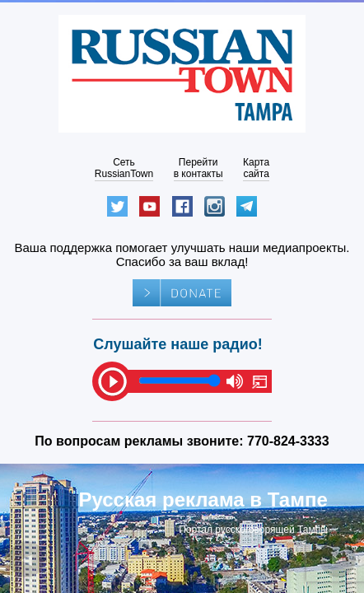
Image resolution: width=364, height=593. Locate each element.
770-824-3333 (288, 441)
